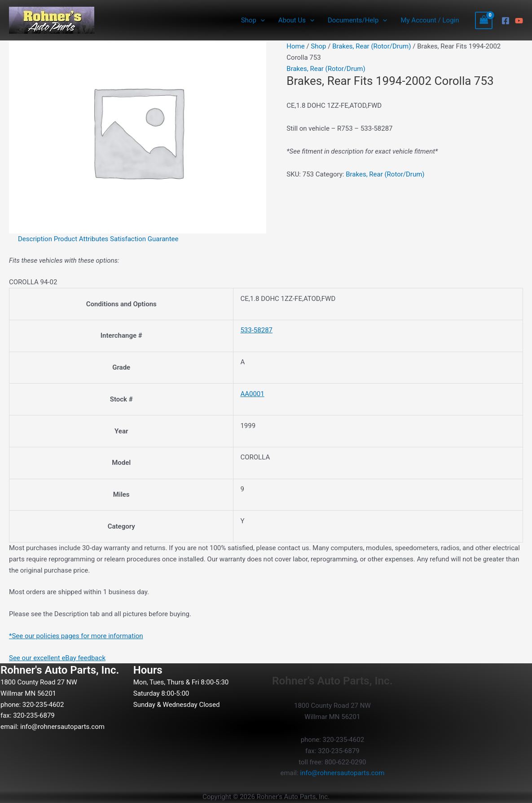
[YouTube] (519, 21)
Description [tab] (35, 239)
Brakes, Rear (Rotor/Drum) (372, 46)
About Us (296, 20)
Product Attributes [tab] (81, 239)
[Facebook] (506, 21)
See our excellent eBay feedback (57, 658)
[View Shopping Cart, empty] (484, 20)
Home (295, 46)
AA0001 (252, 394)
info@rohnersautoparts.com (62, 727)
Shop (253, 20)
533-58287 (256, 330)
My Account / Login (430, 20)
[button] (261, 20)
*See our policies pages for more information (76, 636)
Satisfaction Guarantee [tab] (144, 239)
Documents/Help (357, 20)
